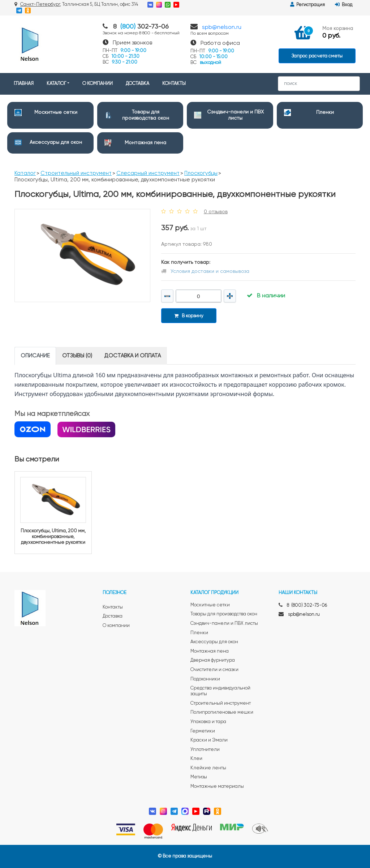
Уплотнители (205, 750)
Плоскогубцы (201, 173)
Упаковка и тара (208, 722)
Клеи (196, 759)
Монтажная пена (145, 143)
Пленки (325, 112)
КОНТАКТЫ (174, 84)
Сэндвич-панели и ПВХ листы (224, 624)
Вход (344, 5)
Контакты (113, 607)
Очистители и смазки (214, 670)
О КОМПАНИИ (98, 84)
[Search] (319, 84)
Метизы (199, 777)
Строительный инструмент (76, 173)
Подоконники (205, 679)
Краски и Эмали (209, 740)
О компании (116, 626)
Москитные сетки (56, 112)
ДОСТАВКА (137, 84)
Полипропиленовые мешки (222, 712)
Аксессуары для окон (56, 142)
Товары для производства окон (224, 614)
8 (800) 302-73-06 (307, 605)
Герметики (203, 731)
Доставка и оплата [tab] (133, 356)
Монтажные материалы (217, 787)
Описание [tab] (35, 356)
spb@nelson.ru (222, 27)
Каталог (25, 173)
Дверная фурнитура (213, 660)
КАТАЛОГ (56, 84)
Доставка (113, 616)
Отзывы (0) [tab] (77, 356)
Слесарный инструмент (148, 173)
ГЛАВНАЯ (24, 84)
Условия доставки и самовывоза (210, 271)
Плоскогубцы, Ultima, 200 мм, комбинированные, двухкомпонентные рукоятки (53, 537)
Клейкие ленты (208, 768)
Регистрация (307, 5)
